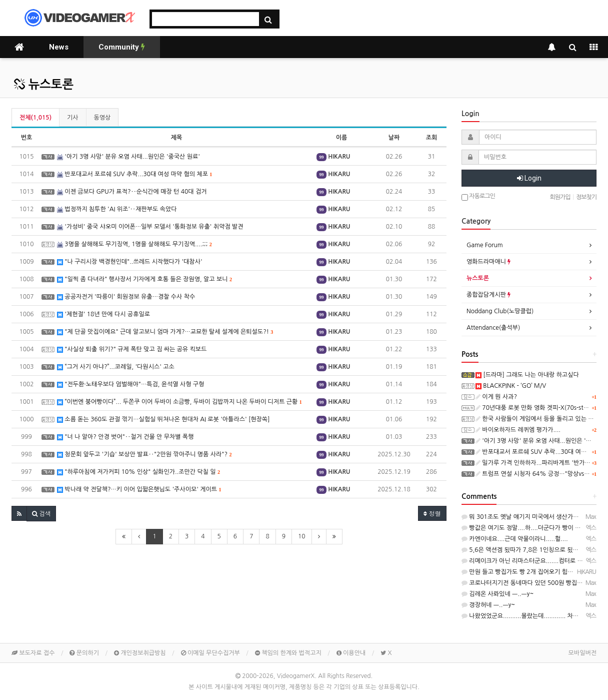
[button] (19, 513)
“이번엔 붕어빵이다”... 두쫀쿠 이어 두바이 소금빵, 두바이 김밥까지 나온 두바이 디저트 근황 (179, 402)
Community (122, 47)
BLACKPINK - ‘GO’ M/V (511, 386)
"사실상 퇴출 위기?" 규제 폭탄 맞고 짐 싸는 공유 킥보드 (132, 349)
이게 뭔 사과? (496, 397)
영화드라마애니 (488, 262)
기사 (73, 118)
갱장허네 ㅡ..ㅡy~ (488, 605)
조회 (432, 138)
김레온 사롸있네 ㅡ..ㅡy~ (497, 594)
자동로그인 (478, 197)
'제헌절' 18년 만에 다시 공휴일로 (103, 314)
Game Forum (485, 245)
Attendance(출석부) (493, 328)
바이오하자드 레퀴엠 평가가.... (518, 430)
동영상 (102, 118)
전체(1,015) (35, 118)
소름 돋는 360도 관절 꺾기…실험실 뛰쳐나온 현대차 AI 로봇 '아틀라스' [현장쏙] (163, 420)
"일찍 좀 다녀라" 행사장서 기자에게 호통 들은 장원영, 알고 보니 (144, 279)
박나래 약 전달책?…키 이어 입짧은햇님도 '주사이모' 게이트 (139, 490)
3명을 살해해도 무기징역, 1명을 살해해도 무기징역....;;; (134, 244)
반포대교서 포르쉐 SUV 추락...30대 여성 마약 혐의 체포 (134, 174)
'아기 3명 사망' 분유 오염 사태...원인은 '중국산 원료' (128, 157)
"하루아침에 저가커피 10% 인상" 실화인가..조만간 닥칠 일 (138, 472)
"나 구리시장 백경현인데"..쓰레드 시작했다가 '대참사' (130, 262)
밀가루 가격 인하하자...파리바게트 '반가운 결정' (540, 463)
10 (302, 536)
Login (529, 178)
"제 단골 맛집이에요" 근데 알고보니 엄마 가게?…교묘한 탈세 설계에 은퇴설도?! (165, 332)
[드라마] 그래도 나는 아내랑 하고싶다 (527, 375)
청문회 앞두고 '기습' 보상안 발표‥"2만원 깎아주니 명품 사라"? (144, 455)
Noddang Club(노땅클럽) (500, 311)
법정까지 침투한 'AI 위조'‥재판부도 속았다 (117, 209)
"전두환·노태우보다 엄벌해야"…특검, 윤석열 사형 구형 (130, 385)
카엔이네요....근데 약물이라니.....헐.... (515, 539)
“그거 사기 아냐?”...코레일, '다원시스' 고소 (116, 367)
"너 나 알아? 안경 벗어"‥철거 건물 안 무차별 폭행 (125, 437)
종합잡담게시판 (488, 295)
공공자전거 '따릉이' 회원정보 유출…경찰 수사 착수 (126, 297)
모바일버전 (582, 653)
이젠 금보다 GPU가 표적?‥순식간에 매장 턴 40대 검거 (132, 192)
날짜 (394, 138)
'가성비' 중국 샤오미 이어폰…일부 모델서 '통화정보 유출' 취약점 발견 (150, 227)
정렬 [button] (432, 513)
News (59, 47)
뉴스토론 (44, 85)
